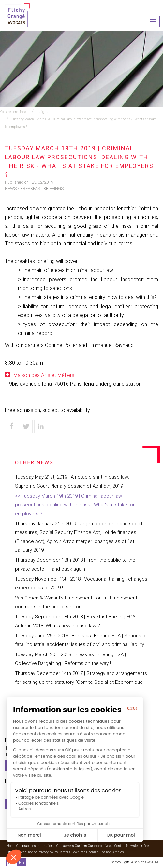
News (24, 112)
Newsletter (134, 846)
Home (11, 846)
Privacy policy (48, 852)
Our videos (96, 846)
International (46, 846)
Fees (147, 846)
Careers (65, 852)
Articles (118, 852)
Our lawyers (65, 846)
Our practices (26, 846)
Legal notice (28, 852)
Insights (43, 112)
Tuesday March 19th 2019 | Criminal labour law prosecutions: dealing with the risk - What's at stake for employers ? (75, 505)
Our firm (81, 846)
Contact (120, 846)
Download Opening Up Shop (91, 852)
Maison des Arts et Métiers (44, 375)
